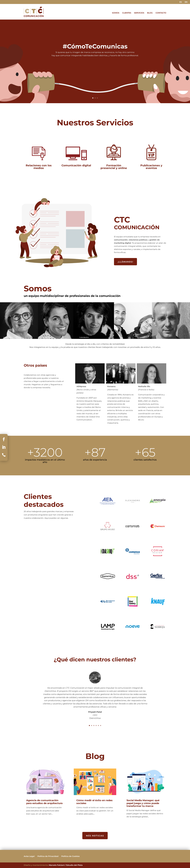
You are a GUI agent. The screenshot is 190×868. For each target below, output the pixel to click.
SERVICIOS (139, 13)
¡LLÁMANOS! (125, 262)
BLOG (150, 13)
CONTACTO (161, 13)
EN (186, 2)
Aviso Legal (29, 856)
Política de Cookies (70, 856)
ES (181, 2)
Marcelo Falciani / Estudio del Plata (66, 865)
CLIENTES (127, 13)
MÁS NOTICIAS (95, 835)
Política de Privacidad (48, 856)
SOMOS (116, 13)
